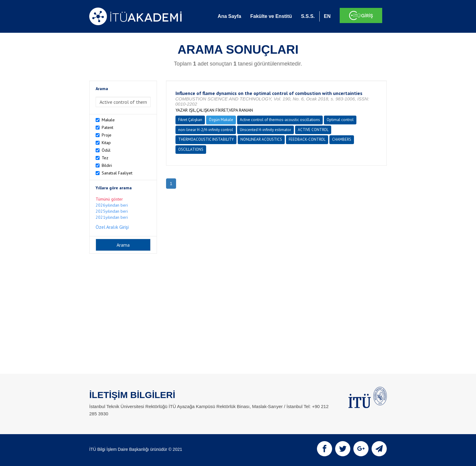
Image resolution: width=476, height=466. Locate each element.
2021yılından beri (112, 217)
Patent (107, 127)
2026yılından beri (112, 205)
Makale (108, 120)
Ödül (106, 150)
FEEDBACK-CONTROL (307, 139)
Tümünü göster (109, 199)
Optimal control (340, 120)
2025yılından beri (112, 211)
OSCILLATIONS (191, 149)
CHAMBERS (342, 139)
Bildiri (107, 165)
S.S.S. (308, 16)
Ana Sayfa (229, 16)
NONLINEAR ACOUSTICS (261, 139)
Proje (107, 135)
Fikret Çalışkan (190, 120)
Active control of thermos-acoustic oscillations (280, 120)
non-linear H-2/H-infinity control (206, 130)
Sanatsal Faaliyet (117, 173)
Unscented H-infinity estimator (265, 130)
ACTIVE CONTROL (313, 130)
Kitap (106, 143)
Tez (105, 158)
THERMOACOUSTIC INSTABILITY (206, 139)
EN (327, 16)
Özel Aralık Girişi (112, 227)
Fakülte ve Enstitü (271, 16)
